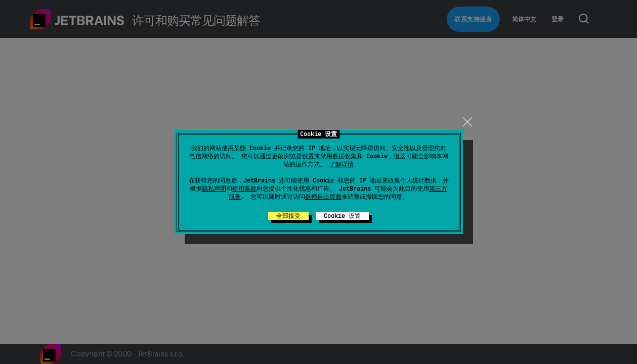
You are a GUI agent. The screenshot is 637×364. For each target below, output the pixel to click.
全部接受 (288, 216)
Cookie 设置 (342, 216)
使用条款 (244, 189)
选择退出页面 (323, 197)
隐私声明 (214, 189)
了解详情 (342, 164)
